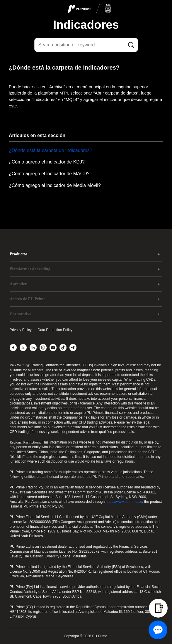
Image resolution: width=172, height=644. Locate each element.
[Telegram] (73, 348)
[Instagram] (43, 348)
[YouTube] (53, 348)
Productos (18, 254)
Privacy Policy (21, 330)
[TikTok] (63, 348)
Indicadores (86, 25)
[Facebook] (13, 348)
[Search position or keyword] (86, 45)
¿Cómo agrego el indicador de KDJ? (47, 162)
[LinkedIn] (33, 348)
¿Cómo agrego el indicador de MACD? (49, 174)
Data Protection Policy (55, 330)
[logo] (90, 9)
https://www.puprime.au (124, 502)
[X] (23, 348)
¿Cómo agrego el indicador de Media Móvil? (55, 185)
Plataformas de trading (30, 269)
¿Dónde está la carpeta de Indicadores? (51, 150)
